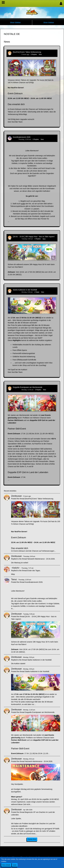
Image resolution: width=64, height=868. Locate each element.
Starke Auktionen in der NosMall (25, 290)
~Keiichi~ (16, 568)
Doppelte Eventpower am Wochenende (28, 387)
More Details (6, 865)
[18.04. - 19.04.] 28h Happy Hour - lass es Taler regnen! (34, 237)
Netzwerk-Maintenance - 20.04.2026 (41, 559)
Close (15, 865)
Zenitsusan (16, 54)
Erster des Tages (34, 571)
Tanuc (15, 139)
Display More (32, 839)
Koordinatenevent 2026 (22, 137)
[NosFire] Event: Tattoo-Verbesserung (27, 52)
